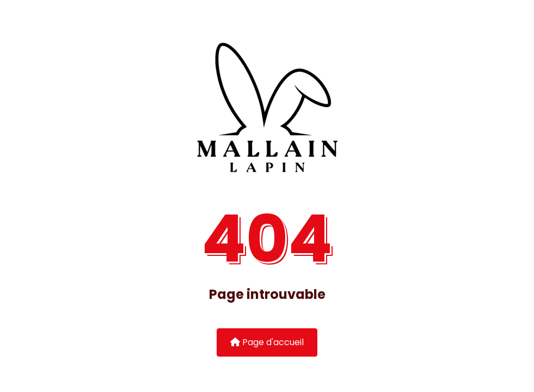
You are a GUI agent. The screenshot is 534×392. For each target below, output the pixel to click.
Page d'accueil (267, 342)
